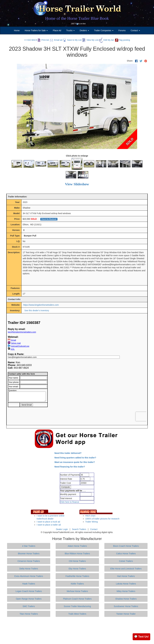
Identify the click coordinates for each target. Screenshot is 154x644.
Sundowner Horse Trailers (126, 606)
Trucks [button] (70, 30)
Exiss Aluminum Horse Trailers (29, 576)
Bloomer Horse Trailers (29, 554)
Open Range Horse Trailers (29, 599)
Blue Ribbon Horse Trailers (77, 554)
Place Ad (57, 30)
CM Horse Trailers (77, 561)
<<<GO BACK (31, 40)
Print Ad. (44, 40)
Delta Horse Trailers (29, 569)
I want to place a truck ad (48, 522)
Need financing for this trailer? (70, 467)
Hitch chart (90, 516)
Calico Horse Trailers (126, 554)
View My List (90, 40)
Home (17, 30)
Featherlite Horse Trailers (77, 576)
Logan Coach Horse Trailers (29, 591)
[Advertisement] (77, 630)
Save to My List (72, 40)
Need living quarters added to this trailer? (75, 458)
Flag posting (122, 40)
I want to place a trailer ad (49, 525)
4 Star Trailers (29, 546)
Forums (122, 30)
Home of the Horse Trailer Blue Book (77, 18)
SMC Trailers (29, 606)
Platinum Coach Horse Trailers (77, 599)
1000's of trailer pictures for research (102, 519)
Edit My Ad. (106, 40)
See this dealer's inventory (37, 310)
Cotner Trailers (126, 561)
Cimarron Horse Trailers (29, 561)
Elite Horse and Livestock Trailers (126, 569)
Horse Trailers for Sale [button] (36, 30)
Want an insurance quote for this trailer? (75, 462)
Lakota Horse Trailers (126, 584)
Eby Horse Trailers (77, 569)
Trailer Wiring (92, 522)
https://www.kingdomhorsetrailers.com (41, 305)
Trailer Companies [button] (104, 30)
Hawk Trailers (29, 584)
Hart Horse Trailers (126, 576)
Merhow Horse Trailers (77, 591)
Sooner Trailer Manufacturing (77, 606)
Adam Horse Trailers (77, 546)
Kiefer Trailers (77, 584)
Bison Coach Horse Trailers (126, 546)
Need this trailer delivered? (68, 453)
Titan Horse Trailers (29, 614)
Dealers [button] (84, 30)
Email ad (56, 40)
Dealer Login (62, 529)
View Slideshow (77, 184)
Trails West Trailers (77, 614)
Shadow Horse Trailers (126, 599)
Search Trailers (79, 529)
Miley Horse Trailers (126, 591)
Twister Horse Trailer (126, 614)
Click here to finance (70, 502)
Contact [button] (135, 30)
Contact (94, 529)
